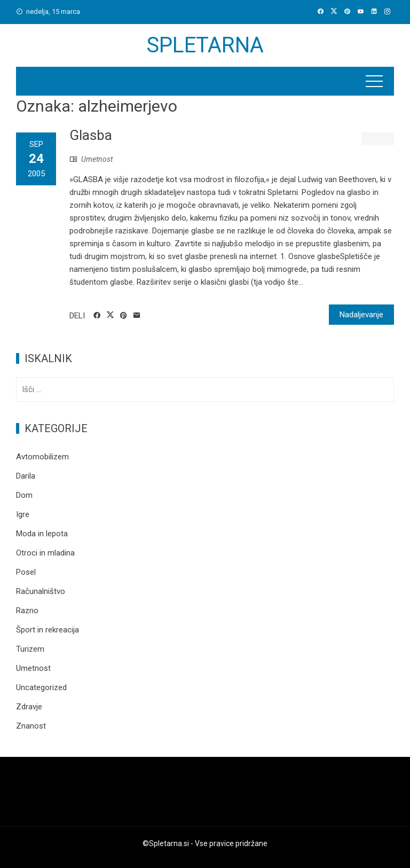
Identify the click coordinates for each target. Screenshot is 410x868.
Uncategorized (41, 687)
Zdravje (29, 707)
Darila (26, 476)
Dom (24, 495)
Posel (26, 572)
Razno (27, 611)
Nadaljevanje (361, 315)
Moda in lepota (42, 534)
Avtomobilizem (42, 457)
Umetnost (97, 159)
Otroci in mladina (45, 553)
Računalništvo (41, 591)
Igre (23, 514)
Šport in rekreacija (48, 630)
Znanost (31, 726)
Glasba (91, 135)
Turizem (30, 649)
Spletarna (205, 45)
